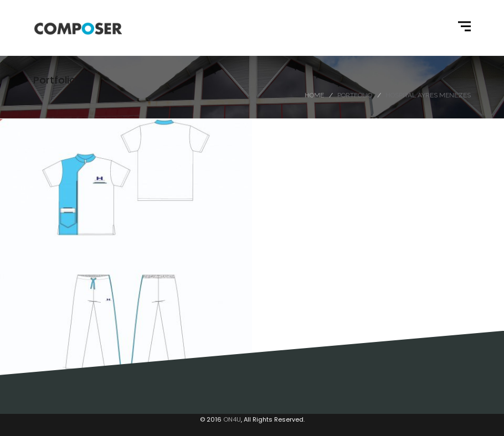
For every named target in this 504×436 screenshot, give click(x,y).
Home (314, 95)
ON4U (232, 419)
